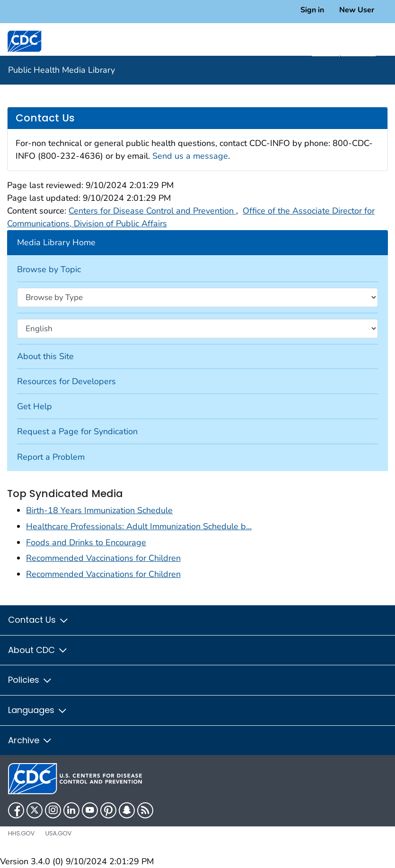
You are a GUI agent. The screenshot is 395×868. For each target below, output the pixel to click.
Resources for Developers (66, 381)
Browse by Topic (49, 269)
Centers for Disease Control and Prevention (152, 211)
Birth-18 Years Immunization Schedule (99, 510)
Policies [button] (30, 680)
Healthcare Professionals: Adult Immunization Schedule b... (139, 526)
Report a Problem (51, 457)
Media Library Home (56, 242)
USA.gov (58, 833)
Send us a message (190, 156)
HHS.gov (21, 833)
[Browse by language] (197, 328)
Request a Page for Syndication (77, 431)
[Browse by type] (197, 297)
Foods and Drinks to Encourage (86, 542)
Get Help (35, 406)
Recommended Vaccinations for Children (103, 558)
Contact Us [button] (39, 620)
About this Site (45, 356)
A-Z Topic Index (349, 52)
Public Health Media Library (61, 70)
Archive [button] (30, 740)
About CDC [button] (38, 650)
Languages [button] (38, 710)
